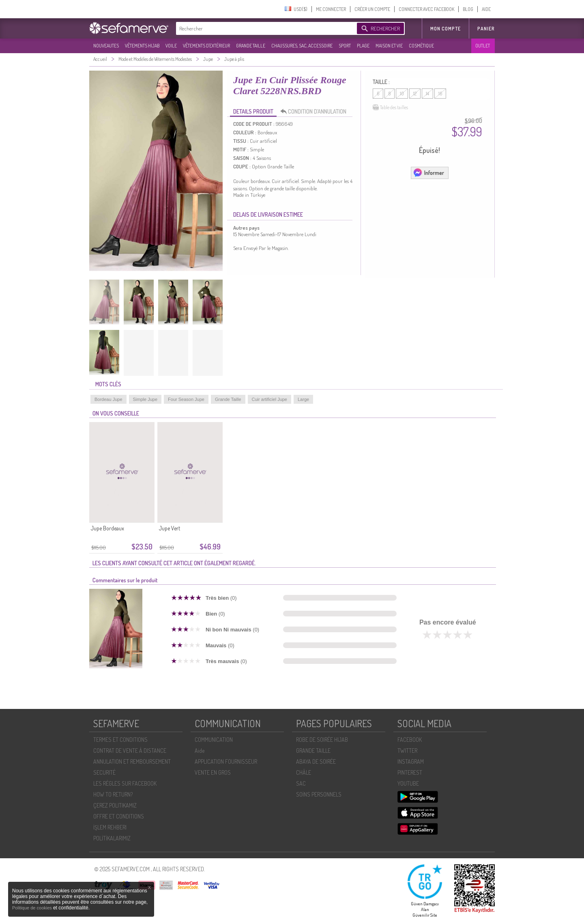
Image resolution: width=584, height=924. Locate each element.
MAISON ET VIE (389, 46)
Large (303, 399)
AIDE (486, 9)
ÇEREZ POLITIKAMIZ (115, 805)
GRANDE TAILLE (251, 46)
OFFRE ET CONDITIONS (119, 816)
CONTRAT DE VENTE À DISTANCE (130, 751)
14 (427, 94)
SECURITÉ (104, 772)
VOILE (171, 46)
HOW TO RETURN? (113, 794)
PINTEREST (410, 772)
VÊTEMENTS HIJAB (142, 46)
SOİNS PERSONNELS (319, 794)
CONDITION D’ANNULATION (316, 112)
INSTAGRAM (411, 761)
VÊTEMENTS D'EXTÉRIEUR (206, 46)
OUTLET (483, 46)
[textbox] (264, 28)
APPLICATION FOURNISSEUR (226, 761)
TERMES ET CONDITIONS (120, 740)
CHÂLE (304, 772)
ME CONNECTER (331, 9)
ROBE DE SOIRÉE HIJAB (322, 740)
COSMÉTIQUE (421, 46)
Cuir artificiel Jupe (269, 399)
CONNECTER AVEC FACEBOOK (426, 9)
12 (415, 94)
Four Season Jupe (186, 399)
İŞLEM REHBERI (110, 827)
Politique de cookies (33, 908)
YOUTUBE (408, 783)
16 (440, 94)
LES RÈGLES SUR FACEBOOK (125, 783)
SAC (301, 783)
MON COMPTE (446, 29)
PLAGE (363, 46)
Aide (200, 751)
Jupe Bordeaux (107, 528)
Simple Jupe (145, 399)
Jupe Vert (170, 528)
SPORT (345, 46)
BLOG (468, 9)
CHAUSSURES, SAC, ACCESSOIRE (302, 46)
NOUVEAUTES (106, 46)
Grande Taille (228, 399)
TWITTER (407, 751)
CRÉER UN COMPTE (372, 9)
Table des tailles (390, 108)
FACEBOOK (410, 740)
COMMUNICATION (214, 740)
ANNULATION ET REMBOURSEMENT (132, 761)
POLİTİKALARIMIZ (112, 838)
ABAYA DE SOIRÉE (316, 761)
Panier (486, 29)
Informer (428, 172)
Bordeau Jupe (108, 399)
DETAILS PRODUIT (253, 111)
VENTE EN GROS (213, 772)
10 (402, 94)
